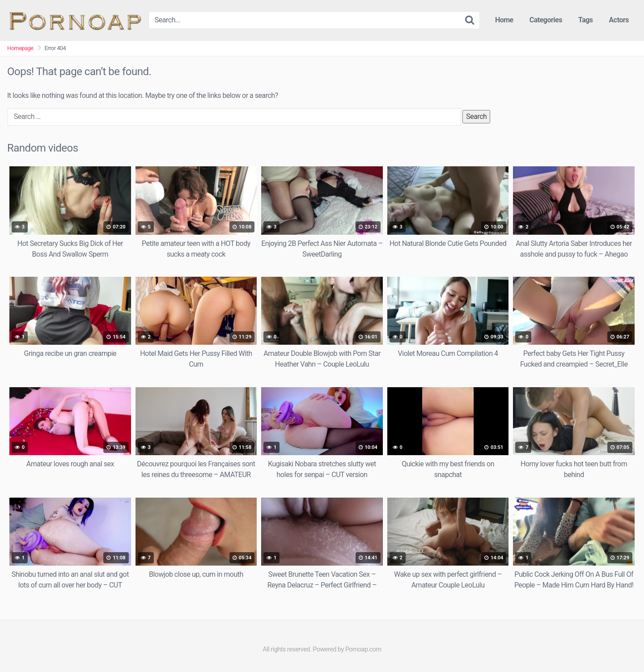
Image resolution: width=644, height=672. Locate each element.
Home (504, 20)
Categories (546, 20)
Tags (586, 20)
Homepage (20, 48)
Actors (619, 20)
